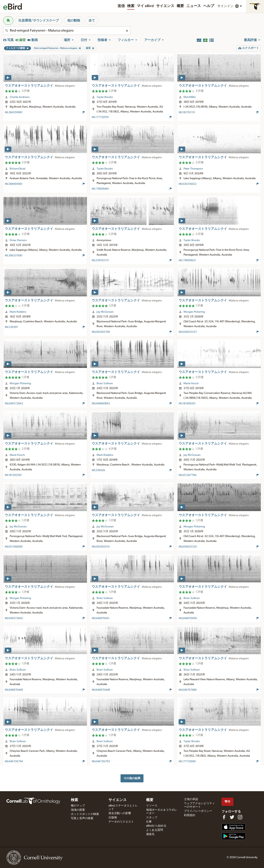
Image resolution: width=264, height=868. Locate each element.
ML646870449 (14, 690)
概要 (180, 6)
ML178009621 (187, 260)
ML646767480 (188, 690)
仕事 (149, 822)
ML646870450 (188, 618)
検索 (131, 6)
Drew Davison (18, 240)
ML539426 (98, 470)
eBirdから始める (156, 826)
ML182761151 (187, 112)
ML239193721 (100, 260)
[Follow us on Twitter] (232, 817)
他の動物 (74, 21)
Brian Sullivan (105, 383)
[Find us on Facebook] (224, 817)
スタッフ (152, 818)
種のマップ (78, 806)
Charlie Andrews (20, 97)
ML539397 (11, 327)
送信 (121, 6)
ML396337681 (14, 256)
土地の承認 (191, 799)
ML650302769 (101, 332)
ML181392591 (13, 475)
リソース (152, 806)
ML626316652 (188, 184)
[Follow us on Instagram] (240, 817)
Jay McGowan (105, 312)
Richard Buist (18, 169)
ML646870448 (101, 690)
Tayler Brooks (105, 97)
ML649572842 (14, 618)
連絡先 (150, 834)
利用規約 (190, 815)
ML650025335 (188, 547)
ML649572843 (14, 404)
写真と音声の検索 (82, 818)
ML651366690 (14, 547)
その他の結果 (132, 778)
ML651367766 (188, 475)
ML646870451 (101, 618)
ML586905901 (14, 184)
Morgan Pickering (194, 312)
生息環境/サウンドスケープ (39, 21)
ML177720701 (100, 117)
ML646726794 (14, 761)
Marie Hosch (191, 383)
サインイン (225, 6)
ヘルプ (209, 6)
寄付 (227, 802)
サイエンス (165, 6)
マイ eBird (145, 6)
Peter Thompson (193, 169)
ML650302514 (101, 547)
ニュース (194, 6)
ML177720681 (187, 761)
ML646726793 (101, 761)
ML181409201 (187, 404)
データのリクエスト (121, 822)
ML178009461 (100, 189)
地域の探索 (78, 810)
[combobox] (67, 31)
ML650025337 (188, 332)
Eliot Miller (190, 97)
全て (92, 21)
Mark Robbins (18, 312)
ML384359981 (14, 112)
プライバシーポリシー (198, 811)
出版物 (113, 818)
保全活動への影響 (120, 813)
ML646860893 (101, 404)
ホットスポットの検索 (85, 814)
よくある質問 (155, 830)
